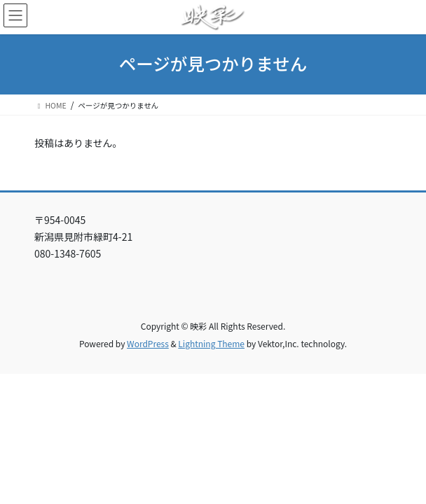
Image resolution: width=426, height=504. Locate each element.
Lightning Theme (211, 343)
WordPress (148, 343)
